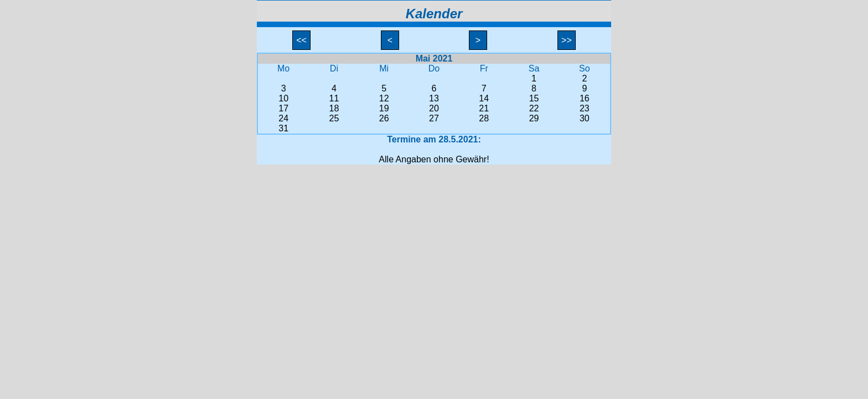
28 (484, 118)
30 (585, 118)
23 (585, 108)
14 (484, 98)
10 (283, 98)
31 (283, 128)
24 (283, 118)
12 (384, 98)
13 (434, 98)
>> (567, 40)
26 (384, 118)
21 (484, 108)
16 (585, 98)
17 (283, 108)
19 (384, 108)
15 (534, 98)
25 (334, 118)
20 (434, 108)
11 (334, 98)
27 (434, 118)
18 (334, 108)
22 (534, 108)
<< (302, 40)
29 (534, 118)
